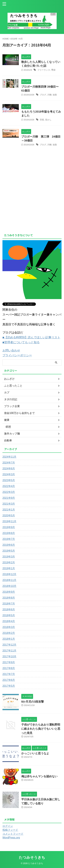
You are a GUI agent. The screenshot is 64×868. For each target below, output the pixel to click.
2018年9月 (9, 592)
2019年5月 (9, 551)
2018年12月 (9, 574)
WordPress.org (11, 838)
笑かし (48, 120)
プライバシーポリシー (17, 355)
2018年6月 (9, 609)
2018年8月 (9, 598)
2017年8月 (9, 668)
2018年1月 (9, 639)
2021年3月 (9, 504)
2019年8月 (9, 533)
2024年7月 (9, 463)
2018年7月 (9, 604)
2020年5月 (9, 515)
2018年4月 (9, 621)
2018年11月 (9, 580)
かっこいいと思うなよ (35, 753)
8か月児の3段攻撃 (33, 702)
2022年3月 (9, 492)
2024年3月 (9, 474)
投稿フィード (10, 830)
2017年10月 (9, 656)
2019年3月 (9, 557)
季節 (53, 70)
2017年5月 (9, 686)
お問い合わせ (11, 350)
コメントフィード (13, 834)
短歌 (55, 95)
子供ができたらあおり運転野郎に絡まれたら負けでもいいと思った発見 (41, 729)
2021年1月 (9, 510)
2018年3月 (9, 627)
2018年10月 (9, 586)
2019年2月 (9, 562)
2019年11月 (9, 521)
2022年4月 (9, 486)
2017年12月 (9, 645)
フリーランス (44, 70)
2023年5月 (9, 480)
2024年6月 (9, 469)
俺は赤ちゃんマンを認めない (39, 776)
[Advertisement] (30, 207)
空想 (42, 120)
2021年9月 (9, 498)
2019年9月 (9, 527)
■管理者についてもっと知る (21, 342)
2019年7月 (9, 539)
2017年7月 (9, 674)
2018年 (14, 39)
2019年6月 (9, 545)
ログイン (8, 826)
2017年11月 (9, 651)
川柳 (49, 95)
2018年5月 (9, 615)
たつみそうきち (32, 857)
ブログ (43, 95)
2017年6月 (9, 680)
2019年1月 (9, 568)
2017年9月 (9, 662)
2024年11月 (9, 457)
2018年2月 (9, 633)
